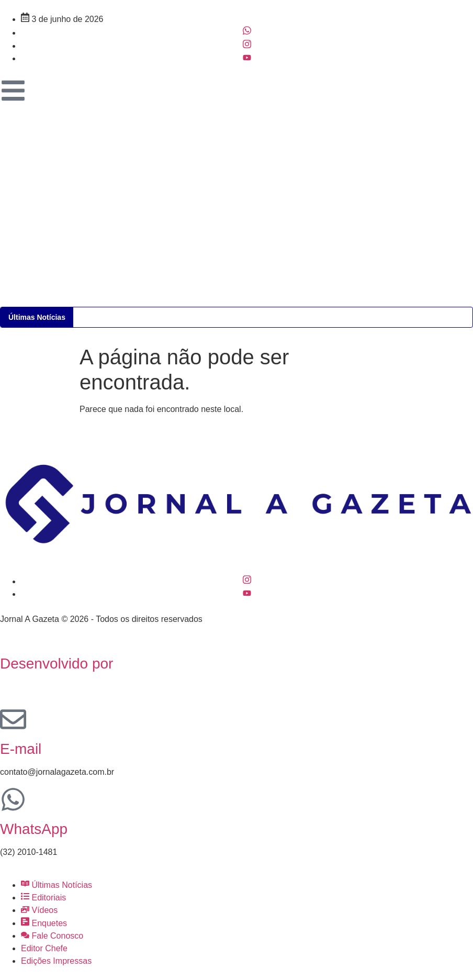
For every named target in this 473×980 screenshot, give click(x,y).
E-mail (21, 749)
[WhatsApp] (13, 799)
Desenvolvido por (57, 664)
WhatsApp (34, 829)
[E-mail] (13, 719)
